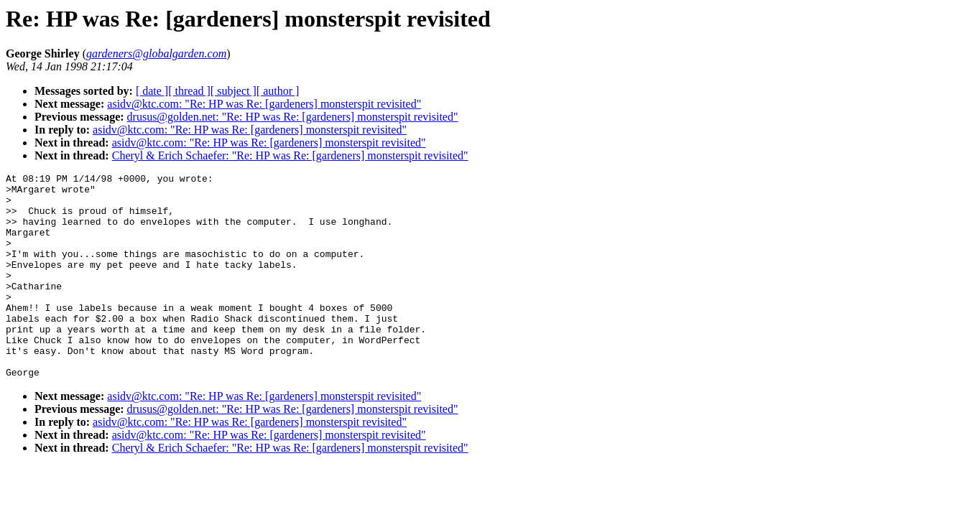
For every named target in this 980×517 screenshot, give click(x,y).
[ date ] (152, 91)
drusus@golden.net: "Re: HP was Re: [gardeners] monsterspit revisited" (293, 117)
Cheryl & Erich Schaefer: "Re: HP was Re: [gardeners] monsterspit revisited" (290, 155)
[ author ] (278, 91)
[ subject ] (234, 91)
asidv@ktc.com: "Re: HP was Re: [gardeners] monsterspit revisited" (264, 104)
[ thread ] (189, 91)
